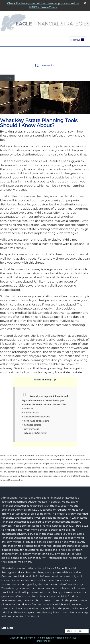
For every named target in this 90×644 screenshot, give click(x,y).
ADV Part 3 (32, 616)
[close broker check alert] (85, 3)
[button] (78, 40)
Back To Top (77, 631)
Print (7, 78)
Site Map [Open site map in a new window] (7, 628)
